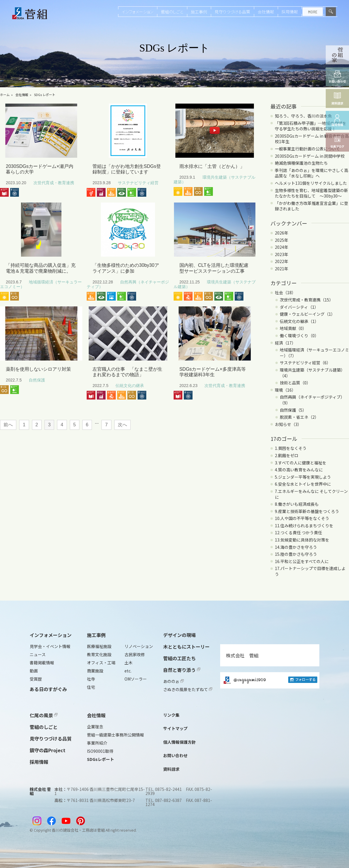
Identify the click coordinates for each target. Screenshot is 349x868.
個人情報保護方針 (179, 742)
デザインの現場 (179, 635)
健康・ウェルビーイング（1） (307, 314)
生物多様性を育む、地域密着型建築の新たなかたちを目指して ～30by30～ (311, 193)
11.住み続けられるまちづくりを (304, 526)
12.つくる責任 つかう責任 (298, 532)
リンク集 (171, 715)
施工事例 (199, 12)
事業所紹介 (97, 743)
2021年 (282, 269)
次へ (122, 425)
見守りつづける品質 (232, 12)
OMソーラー (136, 679)
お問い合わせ (175, 755)
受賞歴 (36, 679)
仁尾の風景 (44, 715)
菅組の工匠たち (179, 658)
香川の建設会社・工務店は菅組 (78, 830)
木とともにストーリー (186, 647)
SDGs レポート (45, 95)
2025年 (282, 240)
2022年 (282, 261)
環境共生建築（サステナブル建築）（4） (312, 373)
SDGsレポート (100, 759)
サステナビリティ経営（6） (305, 363)
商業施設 (95, 671)
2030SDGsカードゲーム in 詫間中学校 (310, 156)
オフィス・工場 (101, 663)
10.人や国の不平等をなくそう (302, 518)
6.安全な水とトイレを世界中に (303, 484)
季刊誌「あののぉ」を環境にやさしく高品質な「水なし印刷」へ (311, 173)
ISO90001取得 (100, 751)
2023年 (282, 254)
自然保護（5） (293, 410)
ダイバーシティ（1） (299, 307)
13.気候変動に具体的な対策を (302, 540)
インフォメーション (138, 12)
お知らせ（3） (288, 424)
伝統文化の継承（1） (299, 321)
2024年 (282, 247)
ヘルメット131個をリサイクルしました (311, 183)
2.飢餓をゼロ (287, 455)
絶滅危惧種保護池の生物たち (301, 163)
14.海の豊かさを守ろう (296, 547)
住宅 (91, 687)
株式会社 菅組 (242, 655)
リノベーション (139, 646)
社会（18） (285, 292)
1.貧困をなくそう (291, 448)
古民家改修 (135, 654)
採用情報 (290, 12)
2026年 (282, 233)
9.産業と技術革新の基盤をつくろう (307, 511)
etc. (128, 671)
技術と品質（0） (295, 383)
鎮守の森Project (48, 750)
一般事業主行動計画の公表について (307, 149)
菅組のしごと (172, 12)
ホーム (5, 95)
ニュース (38, 654)
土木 (129, 663)
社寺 (91, 679)
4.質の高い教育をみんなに (299, 470)
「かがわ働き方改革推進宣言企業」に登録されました (311, 206)
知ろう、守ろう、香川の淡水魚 (303, 116)
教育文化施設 (99, 654)
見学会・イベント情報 (50, 646)
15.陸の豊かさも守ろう (296, 554)
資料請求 (171, 769)
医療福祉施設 (99, 646)
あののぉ (173, 681)
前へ (8, 425)
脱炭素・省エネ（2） (299, 417)
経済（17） (285, 343)
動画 (34, 671)
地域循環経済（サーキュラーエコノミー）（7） (314, 353)
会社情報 (266, 12)
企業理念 (95, 727)
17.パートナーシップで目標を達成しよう (310, 571)
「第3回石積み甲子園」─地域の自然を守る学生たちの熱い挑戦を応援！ (311, 126)
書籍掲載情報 (42, 663)
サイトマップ (175, 728)
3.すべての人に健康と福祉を (301, 463)
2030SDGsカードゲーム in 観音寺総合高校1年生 (312, 139)
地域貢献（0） (293, 328)
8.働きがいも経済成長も (297, 504)
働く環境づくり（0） (299, 336)
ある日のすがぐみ (48, 689)
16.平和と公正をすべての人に (302, 561)
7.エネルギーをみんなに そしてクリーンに (311, 494)
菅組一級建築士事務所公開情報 (115, 735)
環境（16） (285, 390)
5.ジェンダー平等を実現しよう (303, 477)
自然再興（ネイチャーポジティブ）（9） (312, 400)
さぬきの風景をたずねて (188, 689)
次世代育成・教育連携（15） (307, 300)
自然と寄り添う (182, 670)
